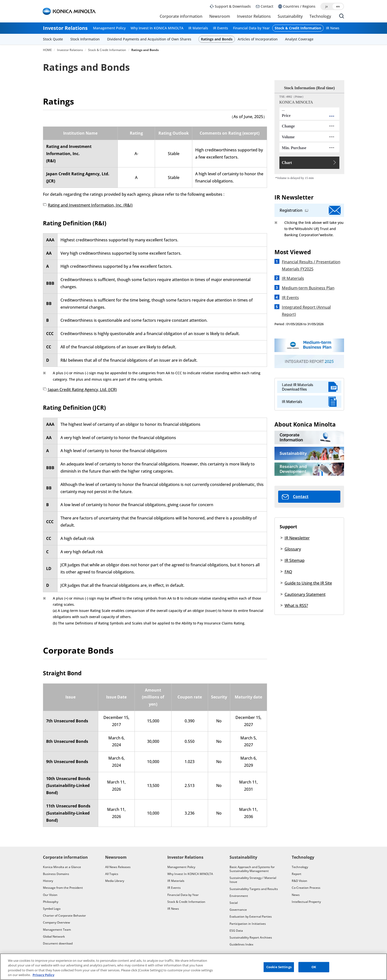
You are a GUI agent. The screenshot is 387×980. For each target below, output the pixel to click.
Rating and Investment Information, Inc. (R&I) (90, 205)
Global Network (54, 936)
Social (234, 903)
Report (297, 874)
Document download (58, 943)
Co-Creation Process (306, 888)
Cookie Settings (279, 968)
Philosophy (51, 902)
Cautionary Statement (305, 594)
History (48, 881)
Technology (320, 16)
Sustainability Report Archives (251, 937)
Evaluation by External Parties (251, 917)
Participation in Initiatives (248, 924)
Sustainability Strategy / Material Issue (253, 880)
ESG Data (236, 931)
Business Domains (56, 874)
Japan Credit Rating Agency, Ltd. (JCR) (82, 390)
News (296, 895)
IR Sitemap (295, 560)
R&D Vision (300, 881)
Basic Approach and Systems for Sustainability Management (252, 869)
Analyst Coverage (299, 39)
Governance (238, 910)
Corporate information (181, 16)
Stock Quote (53, 39)
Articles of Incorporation (258, 39)
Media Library (115, 881)
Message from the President (63, 888)
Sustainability (290, 16)
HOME (47, 50)
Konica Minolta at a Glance (62, 867)
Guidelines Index (241, 944)
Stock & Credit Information (298, 28)
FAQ (288, 572)
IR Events (221, 28)
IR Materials (198, 28)
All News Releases (118, 867)
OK (314, 968)
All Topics (112, 874)
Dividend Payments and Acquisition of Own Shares (149, 39)
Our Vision (50, 895)
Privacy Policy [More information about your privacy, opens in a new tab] (43, 977)
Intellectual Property (306, 902)
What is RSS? (296, 606)
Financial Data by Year (251, 28)
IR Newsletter (297, 538)
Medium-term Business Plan (308, 288)
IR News (333, 28)
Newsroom (220, 16)
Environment (239, 896)
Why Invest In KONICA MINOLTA (157, 28)
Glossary (293, 549)
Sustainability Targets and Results (254, 889)
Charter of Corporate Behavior (64, 916)
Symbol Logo (52, 909)
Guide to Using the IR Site (308, 583)
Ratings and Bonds (217, 39)
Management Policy (109, 28)
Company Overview (57, 922)
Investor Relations (254, 16)
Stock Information (85, 39)
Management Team (57, 930)
